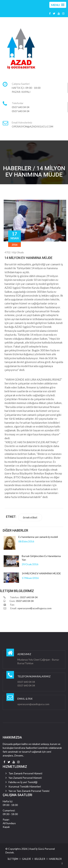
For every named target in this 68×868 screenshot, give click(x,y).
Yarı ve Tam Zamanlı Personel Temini (29, 791)
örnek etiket (30, 517)
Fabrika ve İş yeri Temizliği (23, 782)
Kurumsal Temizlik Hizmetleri (25, 786)
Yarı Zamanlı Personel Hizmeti (25, 778)
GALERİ (26, 859)
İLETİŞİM (13, 859)
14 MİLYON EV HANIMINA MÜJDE (28, 258)
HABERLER (55, 859)
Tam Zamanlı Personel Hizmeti (25, 773)
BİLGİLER (40, 859)
